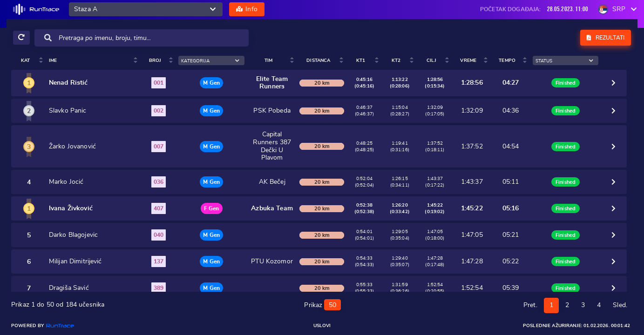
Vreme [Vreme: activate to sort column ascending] (501, 60)
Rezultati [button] (606, 38)
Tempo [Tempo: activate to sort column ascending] (536, 60)
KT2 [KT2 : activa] (438, 60)
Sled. (620, 305)
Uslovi (322, 326)
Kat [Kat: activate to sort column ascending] (19, 60)
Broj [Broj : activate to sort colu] (142, 60)
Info (247, 9)
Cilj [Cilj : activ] (469, 60)
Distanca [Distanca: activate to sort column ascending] (370, 60)
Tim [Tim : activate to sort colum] (278, 60)
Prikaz (322, 304)
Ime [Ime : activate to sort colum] (41, 60)
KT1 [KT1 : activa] (407, 60)
